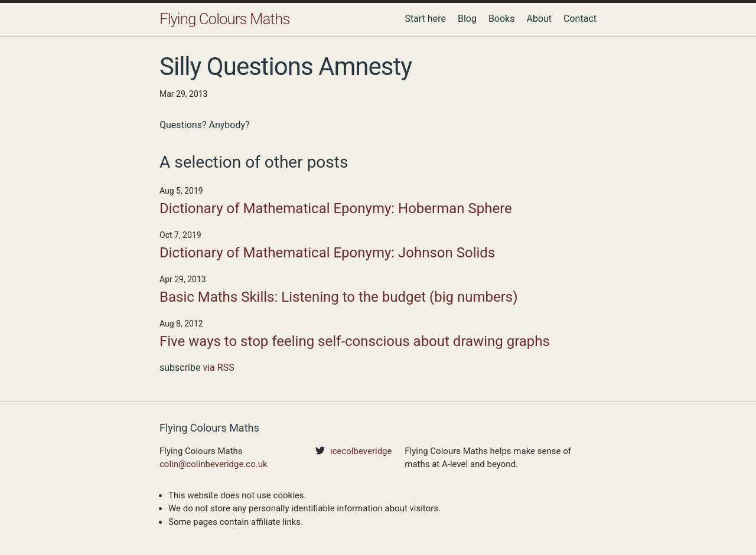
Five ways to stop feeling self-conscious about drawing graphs (355, 341)
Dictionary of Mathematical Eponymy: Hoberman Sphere (336, 208)
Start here (425, 19)
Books (502, 19)
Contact (580, 19)
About (539, 19)
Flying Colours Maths (224, 19)
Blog (467, 19)
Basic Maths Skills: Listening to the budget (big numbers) (339, 297)
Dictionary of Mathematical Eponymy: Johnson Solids (327, 253)
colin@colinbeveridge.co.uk (214, 464)
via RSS (218, 368)
